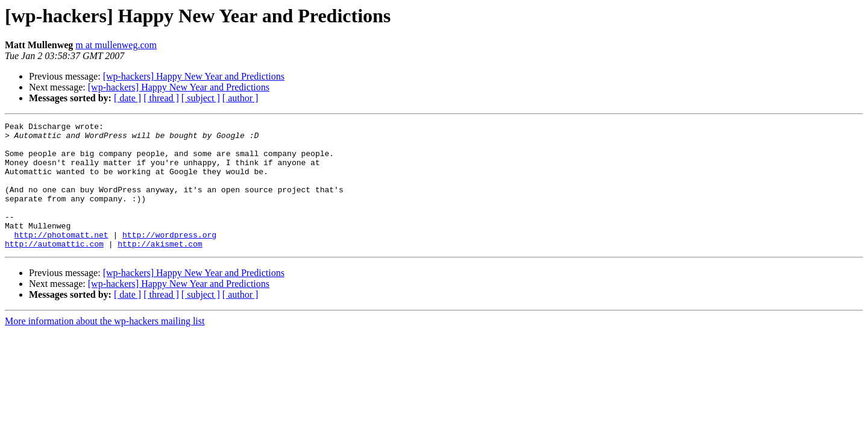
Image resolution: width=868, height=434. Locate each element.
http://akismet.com (160, 269)
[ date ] (127, 98)
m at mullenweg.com (116, 45)
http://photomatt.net (61, 258)
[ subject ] (201, 98)
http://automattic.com (54, 269)
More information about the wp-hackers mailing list (105, 346)
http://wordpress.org (169, 258)
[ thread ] (161, 98)
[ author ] (241, 98)
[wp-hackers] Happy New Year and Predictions (194, 76)
